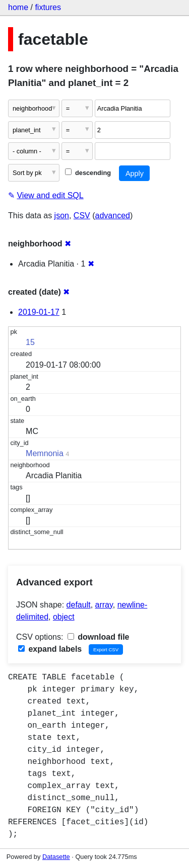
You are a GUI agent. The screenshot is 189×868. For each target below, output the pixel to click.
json (62, 215)
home (18, 7)
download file (99, 637)
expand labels (50, 649)
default (79, 605)
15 (30, 342)
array (104, 605)
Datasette (56, 857)
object (64, 617)
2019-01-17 (39, 312)
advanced (113, 215)
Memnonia (45, 453)
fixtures (48, 7)
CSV (82, 215)
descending (88, 173)
